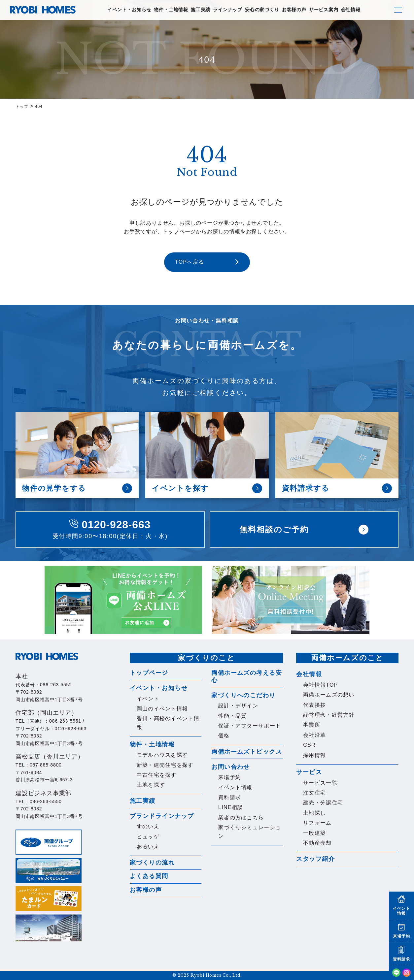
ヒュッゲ (148, 837)
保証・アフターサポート (250, 726)
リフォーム (317, 823)
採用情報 (314, 755)
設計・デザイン (238, 706)
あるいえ (148, 847)
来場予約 (230, 777)
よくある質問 (149, 876)
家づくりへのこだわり (243, 695)
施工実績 (201, 10)
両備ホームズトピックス (247, 752)
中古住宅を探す (157, 775)
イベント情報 (235, 787)
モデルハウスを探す (162, 755)
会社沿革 (314, 735)
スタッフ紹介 (315, 859)
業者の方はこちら (241, 817)
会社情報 (351, 10)
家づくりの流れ (152, 863)
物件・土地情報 (171, 10)
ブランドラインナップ (162, 816)
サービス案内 (324, 10)
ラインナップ (228, 10)
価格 (224, 736)
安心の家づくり (262, 10)
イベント (148, 699)
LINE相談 (231, 807)
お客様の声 (294, 10)
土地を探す (151, 785)
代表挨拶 (314, 705)
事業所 (312, 725)
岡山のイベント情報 (162, 709)
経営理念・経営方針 (329, 715)
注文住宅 (314, 793)
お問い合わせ (231, 767)
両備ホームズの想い (329, 695)
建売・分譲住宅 (323, 803)
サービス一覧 (320, 783)
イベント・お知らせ (129, 10)
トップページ (149, 673)
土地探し (314, 813)
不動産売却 (317, 843)
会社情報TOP (321, 685)
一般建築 (314, 833)
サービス (309, 772)
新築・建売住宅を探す (165, 765)
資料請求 (230, 797)
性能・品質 (232, 716)
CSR (309, 745)
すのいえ (148, 826)
